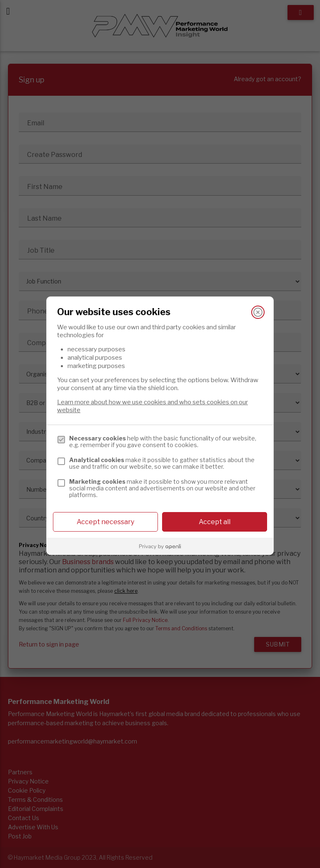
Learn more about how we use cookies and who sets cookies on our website (152, 406)
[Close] (258, 312)
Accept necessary (105, 522)
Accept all (215, 522)
